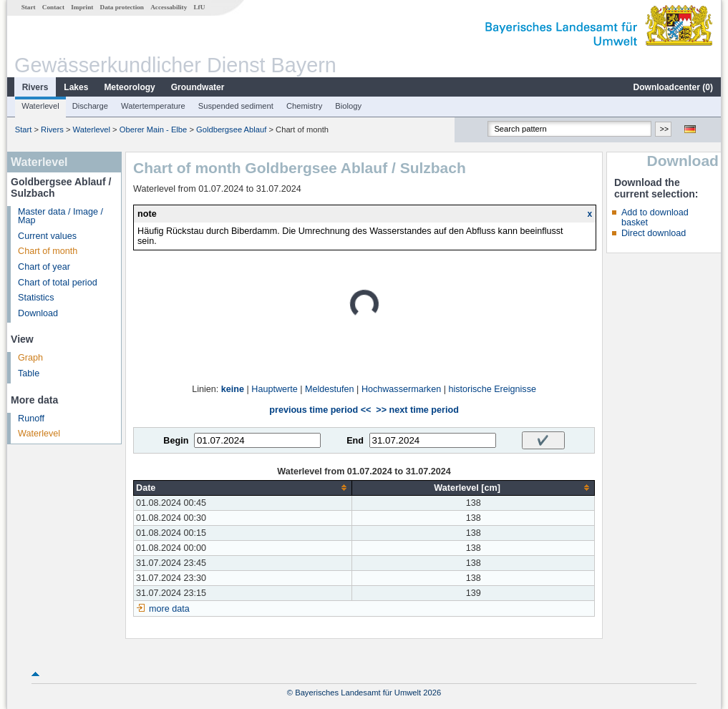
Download (38, 313)
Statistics (36, 298)
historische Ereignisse (492, 389)
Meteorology (129, 87)
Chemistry (304, 106)
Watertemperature (153, 106)
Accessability (169, 7)
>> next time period (417, 410)
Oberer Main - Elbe (154, 129)
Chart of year (44, 267)
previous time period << (320, 410)
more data (169, 609)
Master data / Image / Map (60, 216)
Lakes (76, 87)
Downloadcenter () (673, 87)
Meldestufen (330, 389)
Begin (176, 441)
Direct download (654, 233)
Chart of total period (58, 283)
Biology (348, 106)
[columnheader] (243, 488)
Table (29, 373)
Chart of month (48, 251)
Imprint (82, 7)
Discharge (90, 106)
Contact (53, 7)
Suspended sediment (236, 106)
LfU (199, 7)
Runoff (31, 419)
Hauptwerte (274, 389)
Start (29, 7)
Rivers (35, 87)
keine (233, 389)
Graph (30, 358)
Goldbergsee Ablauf (231, 129)
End (355, 441)
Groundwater (198, 87)
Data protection (122, 7)
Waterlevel (40, 106)
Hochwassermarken (401, 389)
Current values (47, 236)
